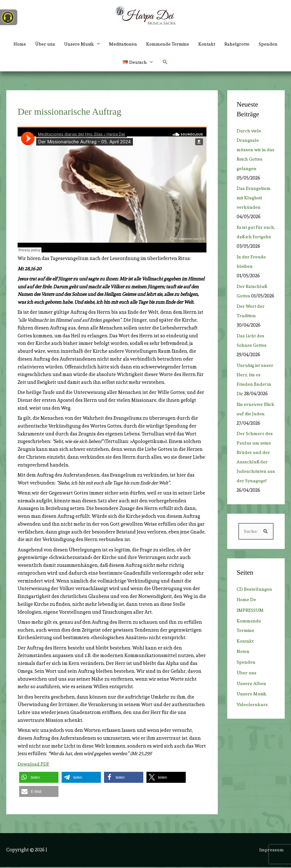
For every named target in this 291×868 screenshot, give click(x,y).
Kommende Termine (184, 44)
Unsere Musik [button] (90, 44)
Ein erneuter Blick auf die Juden (251, 434)
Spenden (118, 63)
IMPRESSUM (250, 640)
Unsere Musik (252, 724)
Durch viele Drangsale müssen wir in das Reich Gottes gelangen (255, 151)
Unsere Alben (252, 713)
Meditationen (136, 44)
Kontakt (224, 44)
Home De (247, 629)
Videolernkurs (253, 734)
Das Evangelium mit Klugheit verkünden (254, 199)
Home (28, 44)
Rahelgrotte (256, 44)
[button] (152, 63)
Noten (244, 681)
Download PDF (34, 765)
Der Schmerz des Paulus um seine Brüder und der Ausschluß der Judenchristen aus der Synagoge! (255, 482)
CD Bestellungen (255, 619)
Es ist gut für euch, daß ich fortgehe (251, 238)
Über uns (54, 44)
